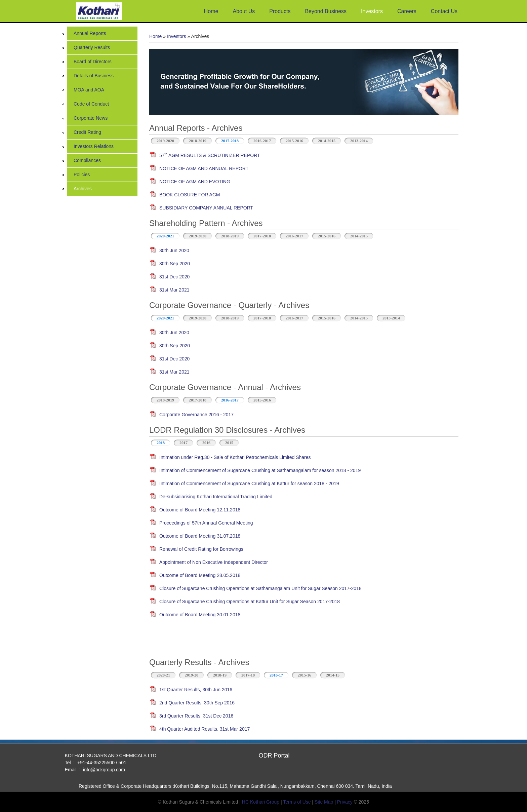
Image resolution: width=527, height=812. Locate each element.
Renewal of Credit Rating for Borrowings (201, 549)
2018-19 (220, 675)
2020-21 (163, 675)
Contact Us (444, 11)
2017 (184, 443)
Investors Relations (94, 146)
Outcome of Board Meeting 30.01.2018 (200, 615)
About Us (244, 11)
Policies (82, 175)
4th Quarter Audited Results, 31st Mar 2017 (205, 729)
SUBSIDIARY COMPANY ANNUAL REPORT (206, 208)
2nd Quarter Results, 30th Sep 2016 (197, 703)
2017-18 (248, 675)
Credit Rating (87, 132)
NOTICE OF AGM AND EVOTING (195, 182)
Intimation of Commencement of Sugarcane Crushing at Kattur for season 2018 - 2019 (249, 484)
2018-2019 (198, 141)
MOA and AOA (89, 90)
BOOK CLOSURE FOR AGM (190, 195)
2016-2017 (262, 141)
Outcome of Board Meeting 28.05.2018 (200, 575)
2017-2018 (230, 141)
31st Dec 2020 (174, 277)
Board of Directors (93, 62)
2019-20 (192, 675)
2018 (161, 443)
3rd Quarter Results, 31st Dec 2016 (196, 716)
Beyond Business (326, 11)
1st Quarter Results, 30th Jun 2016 (196, 690)
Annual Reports (90, 33)
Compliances (87, 160)
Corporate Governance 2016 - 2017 (196, 415)
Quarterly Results (92, 47)
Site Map (324, 802)
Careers (407, 11)
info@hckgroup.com (104, 770)
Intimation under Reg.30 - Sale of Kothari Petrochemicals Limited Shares (235, 457)
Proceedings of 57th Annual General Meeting (206, 523)
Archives (83, 189)
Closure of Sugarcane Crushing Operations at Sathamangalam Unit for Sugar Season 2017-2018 (260, 588)
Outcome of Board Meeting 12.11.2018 (200, 510)
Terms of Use (297, 802)
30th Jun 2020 (174, 250)
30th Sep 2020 (175, 264)
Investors (372, 11)
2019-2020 (165, 141)
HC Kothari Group (261, 802)
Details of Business (94, 76)
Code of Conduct (91, 104)
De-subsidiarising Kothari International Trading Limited (216, 497)
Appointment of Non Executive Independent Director (214, 562)
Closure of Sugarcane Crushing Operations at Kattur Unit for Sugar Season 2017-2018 (250, 602)
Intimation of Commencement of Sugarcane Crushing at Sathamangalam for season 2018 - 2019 (260, 470)
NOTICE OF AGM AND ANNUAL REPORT (204, 168)
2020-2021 (165, 236)
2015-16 (305, 675)
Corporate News (91, 118)
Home (211, 11)
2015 (229, 443)
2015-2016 (294, 141)
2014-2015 (327, 141)
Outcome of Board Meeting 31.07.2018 (200, 536)
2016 (206, 443)
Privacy (345, 802)
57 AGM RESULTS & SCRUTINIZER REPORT (210, 155)
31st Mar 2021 (174, 290)
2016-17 (279, 675)
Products (280, 11)
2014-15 (333, 675)
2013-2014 (359, 141)
